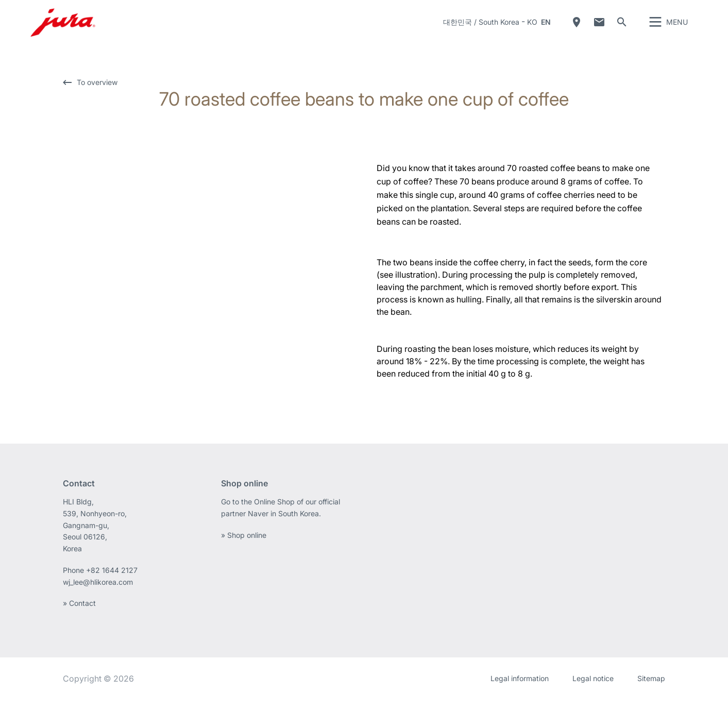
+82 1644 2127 (113, 582)
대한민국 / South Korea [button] (481, 28)
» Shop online (244, 547)
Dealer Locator (577, 28)
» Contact (79, 615)
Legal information (520, 690)
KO (532, 28)
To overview (97, 94)
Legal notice (593, 690)
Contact (599, 28)
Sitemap (651, 690)
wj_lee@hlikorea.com (98, 594)
